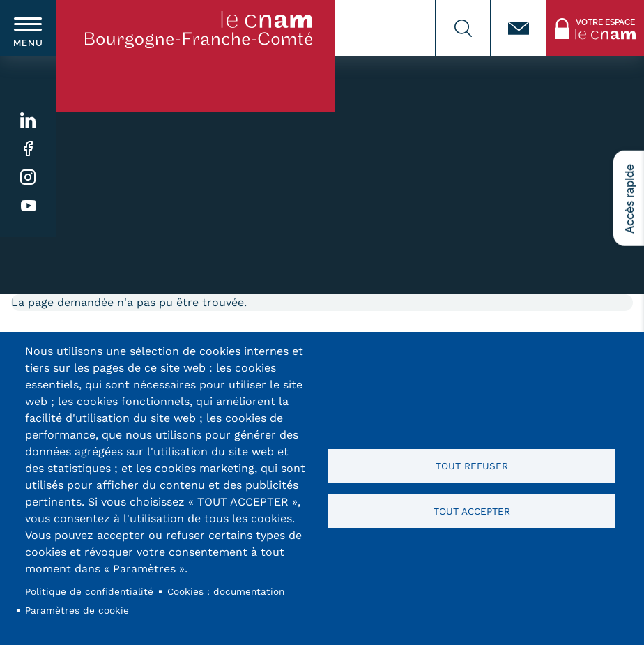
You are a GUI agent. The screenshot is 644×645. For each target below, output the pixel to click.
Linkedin (28, 120)
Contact (519, 28)
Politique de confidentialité (89, 591)
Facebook (28, 149)
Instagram (28, 177)
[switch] (28, 28)
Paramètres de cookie (77, 610)
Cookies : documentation (226, 591)
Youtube (28, 206)
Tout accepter (472, 511)
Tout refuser (472, 466)
